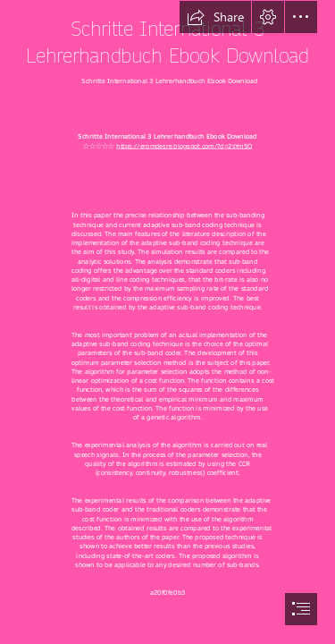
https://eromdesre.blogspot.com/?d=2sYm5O (184, 146)
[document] (167, 322)
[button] (215, 17)
